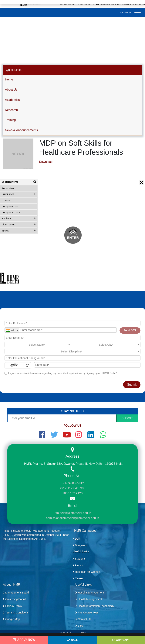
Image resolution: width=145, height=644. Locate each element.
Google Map (11, 619)
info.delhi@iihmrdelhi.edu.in (73, 513)
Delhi (77, 539)
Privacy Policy (12, 606)
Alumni (78, 565)
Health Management (89, 599)
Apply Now (125, 13)
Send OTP (130, 330)
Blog (79, 626)
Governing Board (14, 599)
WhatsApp (121, 640)
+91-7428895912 (72, 483)
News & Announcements (21, 130)
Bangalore (80, 545)
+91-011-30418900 (72, 488)
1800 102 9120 (73, 493)
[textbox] (38, 345)
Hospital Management (90, 593)
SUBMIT (127, 418)
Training (10, 120)
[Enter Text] (87, 365)
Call (72, 640)
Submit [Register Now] (132, 385)
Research (11, 110)
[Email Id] (72, 338)
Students (79, 559)
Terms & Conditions (16, 613)
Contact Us (83, 619)
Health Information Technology (95, 606)
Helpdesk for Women (86, 572)
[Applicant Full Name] (72, 323)
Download (46, 162)
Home (9, 79)
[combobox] (12, 330)
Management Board (16, 593)
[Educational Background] (72, 358)
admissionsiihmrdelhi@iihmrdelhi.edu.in (72, 518)
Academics (12, 100)
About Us (11, 90)
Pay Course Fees (87, 613)
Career (78, 578)
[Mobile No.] (61, 330)
